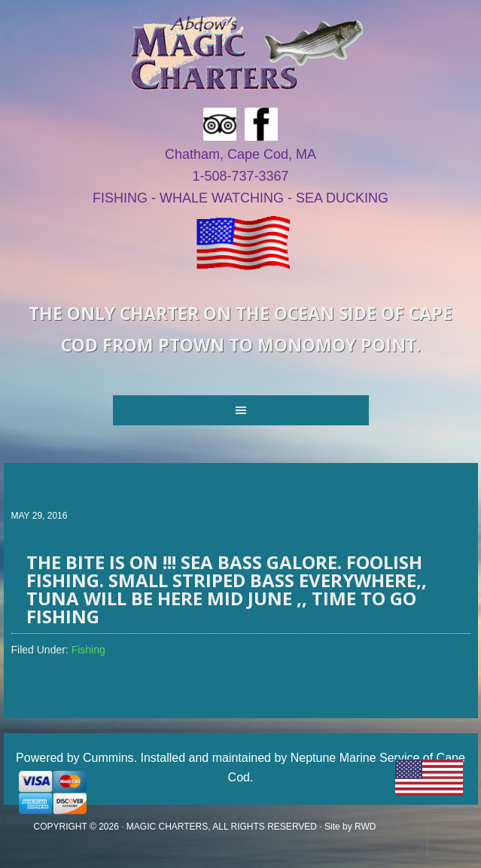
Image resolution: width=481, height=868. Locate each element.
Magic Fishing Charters (246, 53)
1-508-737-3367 (240, 176)
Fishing (88, 650)
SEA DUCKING (342, 198)
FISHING (120, 198)
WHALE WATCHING (222, 198)
